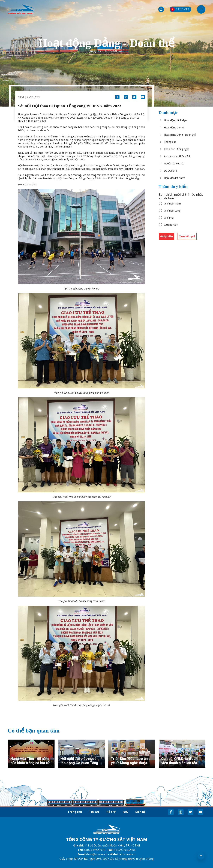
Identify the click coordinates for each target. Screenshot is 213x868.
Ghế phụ (169, 218)
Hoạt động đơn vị (174, 127)
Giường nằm (171, 225)
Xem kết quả (187, 236)
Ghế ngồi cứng (172, 211)
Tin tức (94, 812)
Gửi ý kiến (166, 236)
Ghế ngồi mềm (172, 204)
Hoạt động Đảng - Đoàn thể (180, 135)
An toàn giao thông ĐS (177, 156)
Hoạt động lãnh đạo (175, 120)
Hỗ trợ (111, 812)
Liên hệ (140, 812)
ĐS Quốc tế (170, 171)
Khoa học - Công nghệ (177, 149)
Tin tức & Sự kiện (114, 51)
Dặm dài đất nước (174, 178)
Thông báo (170, 142)
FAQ (125, 812)
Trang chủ (95, 51)
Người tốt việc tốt (174, 163)
